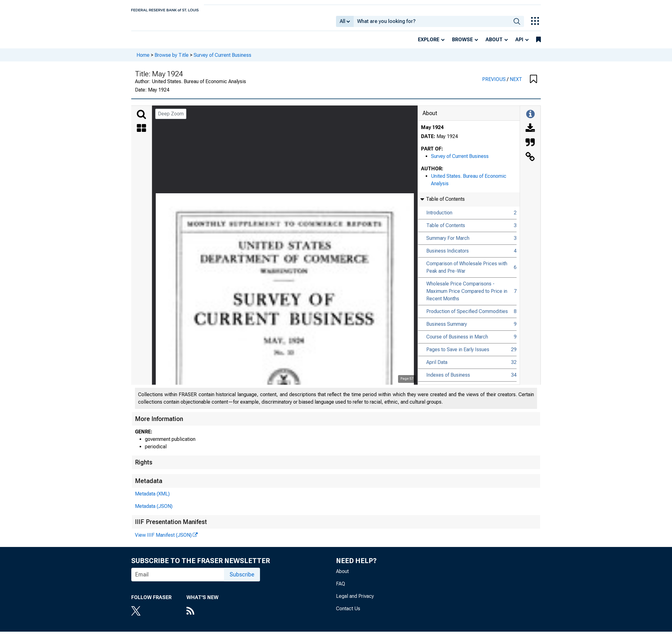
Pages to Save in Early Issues (458, 354)
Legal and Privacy (355, 600)
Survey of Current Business (222, 59)
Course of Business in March (457, 341)
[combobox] (432, 24)
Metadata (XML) (152, 498)
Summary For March (448, 242)
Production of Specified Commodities (467, 316)
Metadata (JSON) (154, 511)
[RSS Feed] (202, 616)
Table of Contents (446, 230)
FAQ (340, 588)
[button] (533, 84)
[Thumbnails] (141, 133)
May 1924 (432, 132)
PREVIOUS (495, 84)
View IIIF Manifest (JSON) (163, 539)
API (519, 44)
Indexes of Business (448, 379)
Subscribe (242, 579)
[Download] (530, 133)
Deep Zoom (171, 118)
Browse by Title (172, 59)
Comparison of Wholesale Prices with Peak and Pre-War (467, 272)
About (494, 44)
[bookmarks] (538, 44)
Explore (429, 44)
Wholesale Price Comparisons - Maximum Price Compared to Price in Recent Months (467, 296)
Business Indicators (448, 255)
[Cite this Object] (530, 147)
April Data (437, 367)
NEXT (516, 84)
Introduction (439, 217)
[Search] (141, 119)
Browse (462, 44)
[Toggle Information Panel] (530, 119)
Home (143, 59)
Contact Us (348, 613)
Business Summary (447, 328)
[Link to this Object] (530, 162)
